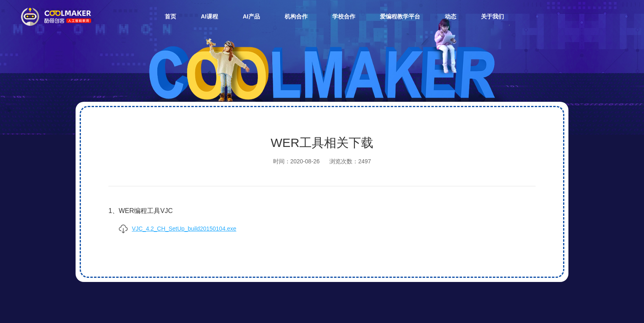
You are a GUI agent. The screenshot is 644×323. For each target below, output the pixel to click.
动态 (451, 16)
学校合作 (344, 16)
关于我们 (492, 16)
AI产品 (251, 16)
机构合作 (296, 16)
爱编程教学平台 (400, 16)
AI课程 (209, 16)
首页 (170, 16)
